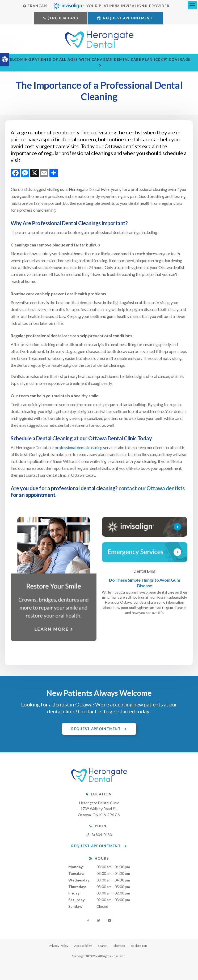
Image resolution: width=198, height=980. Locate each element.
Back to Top (139, 946)
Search (103, 946)
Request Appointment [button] (128, 18)
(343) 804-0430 (63, 18)
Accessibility (83, 946)
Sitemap (119, 946)
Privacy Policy (59, 946)
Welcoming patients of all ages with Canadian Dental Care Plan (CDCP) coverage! (99, 59)
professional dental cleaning (79, 447)
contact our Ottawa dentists (152, 488)
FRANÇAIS (35, 6)
